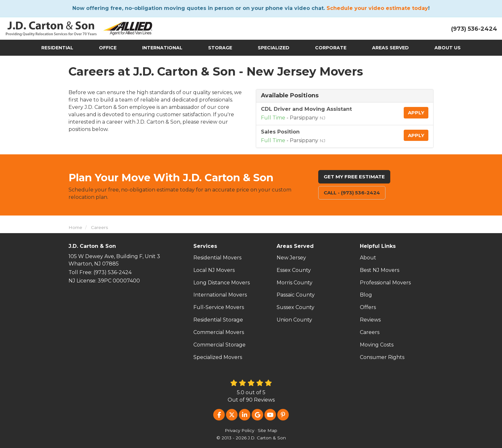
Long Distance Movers (222, 283)
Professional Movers (385, 283)
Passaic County (296, 295)
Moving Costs (377, 345)
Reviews (370, 320)
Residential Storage (218, 320)
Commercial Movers (219, 332)
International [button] (162, 48)
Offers (368, 307)
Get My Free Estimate (354, 177)
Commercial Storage (219, 345)
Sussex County (296, 307)
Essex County (294, 270)
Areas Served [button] (390, 48)
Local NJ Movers (214, 270)
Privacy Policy (239, 430)
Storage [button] (220, 48)
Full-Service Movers (219, 307)
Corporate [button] (331, 48)
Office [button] (108, 48)
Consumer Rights (382, 357)
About (368, 258)
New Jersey (291, 258)
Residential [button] (57, 48)
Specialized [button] (274, 48)
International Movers (220, 295)
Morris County (295, 283)
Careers (370, 332)
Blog (366, 295)
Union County (294, 320)
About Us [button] (448, 48)
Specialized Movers (218, 357)
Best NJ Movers (380, 270)
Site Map (267, 430)
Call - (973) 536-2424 (352, 193)
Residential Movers (217, 258)
